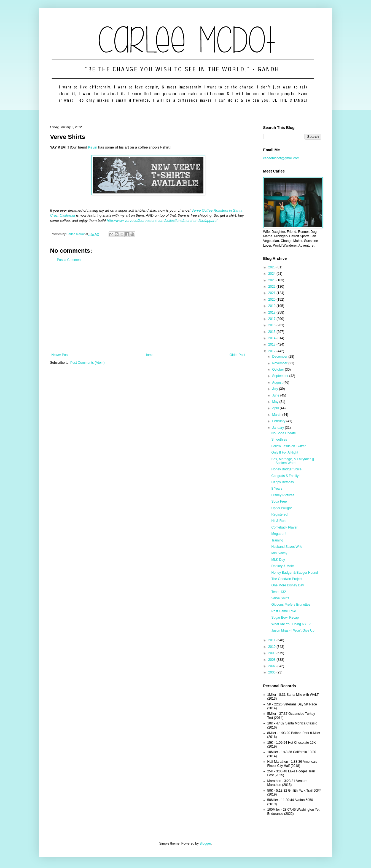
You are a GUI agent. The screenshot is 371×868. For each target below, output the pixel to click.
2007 (272, 666)
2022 (272, 287)
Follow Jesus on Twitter (288, 446)
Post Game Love (283, 611)
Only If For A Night (285, 452)
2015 (272, 332)
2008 (272, 660)
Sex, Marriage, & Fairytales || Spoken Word (292, 461)
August (278, 382)
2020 (272, 300)
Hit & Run (278, 521)
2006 (272, 672)
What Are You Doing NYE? (291, 624)
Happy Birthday (283, 482)
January (278, 428)
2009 (272, 653)
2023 (272, 280)
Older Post (237, 355)
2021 (272, 293)
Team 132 (279, 592)
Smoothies (279, 440)
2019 (272, 306)
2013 (272, 344)
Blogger (205, 843)
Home (149, 355)
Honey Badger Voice (286, 469)
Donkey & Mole (282, 566)
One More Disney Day (287, 585)
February (279, 421)
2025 (272, 267)
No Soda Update (283, 433)
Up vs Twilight (281, 508)
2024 (272, 274)
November (280, 363)
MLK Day (278, 560)
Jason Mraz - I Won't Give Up (293, 630)
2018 (272, 312)
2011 (272, 640)
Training (277, 540)
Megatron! (279, 534)
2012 (272, 351)
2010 (272, 647)
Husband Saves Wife (287, 547)
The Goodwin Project (287, 579)
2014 (272, 338)
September (281, 376)
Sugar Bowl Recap (285, 618)
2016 (272, 325)
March (277, 415)
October (278, 370)
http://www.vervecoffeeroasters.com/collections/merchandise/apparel (162, 221)
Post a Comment (69, 260)
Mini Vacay (279, 553)
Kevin (93, 147)
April (276, 408)
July (275, 389)
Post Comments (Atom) (88, 363)
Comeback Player (284, 527)
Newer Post (60, 355)
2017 (272, 319)
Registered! (280, 514)
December (280, 357)
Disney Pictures (283, 495)
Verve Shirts (280, 598)
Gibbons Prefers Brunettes (291, 605)
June (276, 395)
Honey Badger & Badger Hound (295, 573)
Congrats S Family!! (286, 476)
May (276, 402)
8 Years (277, 489)
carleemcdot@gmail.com (281, 158)
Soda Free (279, 502)
